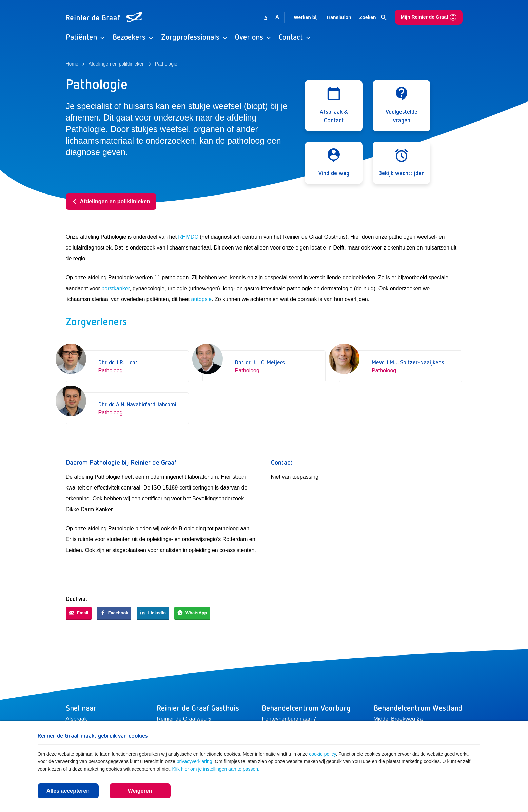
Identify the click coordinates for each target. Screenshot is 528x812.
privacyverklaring (194, 761)
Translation (339, 17)
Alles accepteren (68, 791)
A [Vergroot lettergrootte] (277, 17)
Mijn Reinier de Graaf (429, 17)
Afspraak (76, 719)
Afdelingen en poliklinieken (111, 201)
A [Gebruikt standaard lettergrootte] (266, 18)
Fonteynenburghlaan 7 (289, 719)
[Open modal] (334, 106)
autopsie (202, 299)
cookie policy (322, 754)
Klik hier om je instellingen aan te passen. (216, 769)
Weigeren (140, 791)
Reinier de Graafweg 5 (184, 719)
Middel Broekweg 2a (398, 719)
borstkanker (115, 288)
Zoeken (373, 18)
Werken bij (306, 17)
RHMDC (188, 237)
